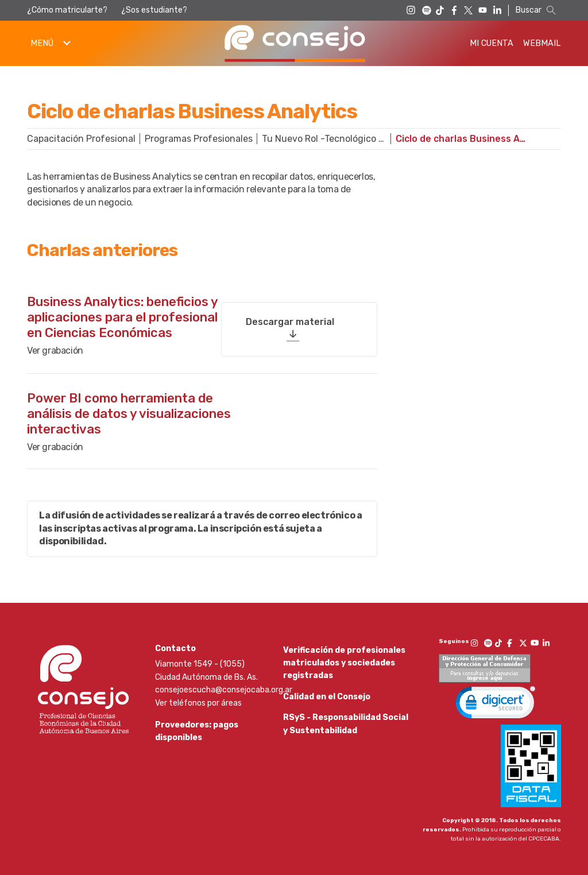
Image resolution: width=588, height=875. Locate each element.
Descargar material (290, 317)
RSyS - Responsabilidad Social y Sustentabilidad (346, 739)
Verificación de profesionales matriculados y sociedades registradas (344, 661)
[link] (496, 703)
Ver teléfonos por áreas (198, 701)
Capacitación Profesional (81, 139)
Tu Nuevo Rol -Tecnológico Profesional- (329, 139)
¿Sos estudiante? (154, 10)
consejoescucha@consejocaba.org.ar (224, 689)
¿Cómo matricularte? (67, 10)
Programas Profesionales (199, 139)
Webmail (542, 43)
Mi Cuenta (492, 43)
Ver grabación (55, 349)
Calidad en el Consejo (327, 703)
